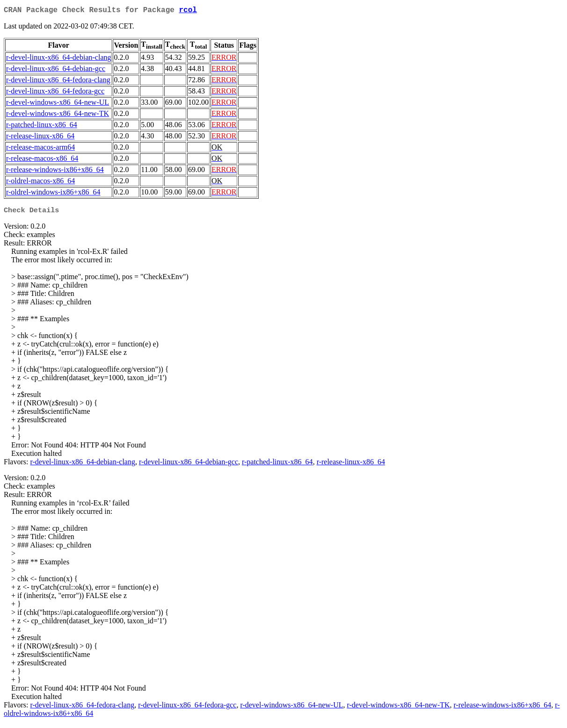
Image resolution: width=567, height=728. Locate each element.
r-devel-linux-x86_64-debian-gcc (56, 70)
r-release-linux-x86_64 (40, 138)
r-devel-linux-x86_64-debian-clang (58, 59)
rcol (188, 11)
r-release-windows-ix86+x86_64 (55, 171)
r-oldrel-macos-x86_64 (40, 183)
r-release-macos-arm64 (40, 149)
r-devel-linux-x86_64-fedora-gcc (55, 93)
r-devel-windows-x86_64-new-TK (58, 115)
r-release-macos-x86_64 (42, 160)
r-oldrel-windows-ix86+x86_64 (53, 194)
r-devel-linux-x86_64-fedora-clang (58, 82)
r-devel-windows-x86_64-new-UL (58, 104)
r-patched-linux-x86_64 (42, 126)
